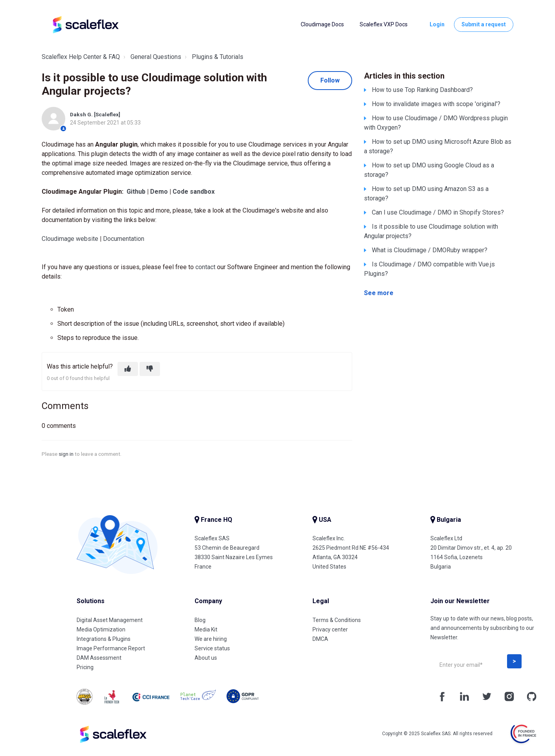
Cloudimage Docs (322, 24)
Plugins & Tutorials (218, 57)
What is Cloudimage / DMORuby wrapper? (430, 250)
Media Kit (206, 629)
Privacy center (330, 629)
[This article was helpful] (128, 369)
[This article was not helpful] (150, 369)
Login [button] (437, 24)
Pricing (85, 667)
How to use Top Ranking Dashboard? (422, 90)
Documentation (124, 239)
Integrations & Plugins (104, 639)
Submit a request (484, 24)
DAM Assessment (99, 658)
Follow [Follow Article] (330, 80)
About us (206, 658)
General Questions (156, 57)
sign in (66, 454)
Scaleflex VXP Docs (384, 24)
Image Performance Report (111, 648)
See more (379, 293)
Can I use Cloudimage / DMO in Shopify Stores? (438, 212)
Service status (212, 648)
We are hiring (211, 639)
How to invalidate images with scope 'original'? (436, 104)
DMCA (320, 639)
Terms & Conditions (337, 620)
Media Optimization (101, 629)
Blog (200, 620)
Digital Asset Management (110, 620)
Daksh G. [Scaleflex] (95, 114)
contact (205, 267)
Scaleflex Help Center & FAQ (81, 57)
